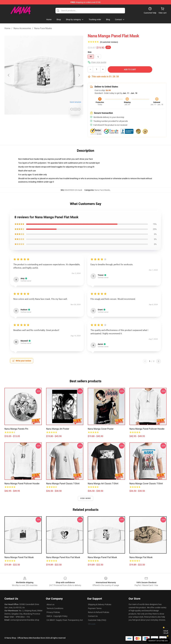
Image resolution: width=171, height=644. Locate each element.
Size (90, 52)
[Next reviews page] (158, 361)
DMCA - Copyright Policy (57, 616)
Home (7, 28)
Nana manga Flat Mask (141, 557)
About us (50, 604)
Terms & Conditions (55, 608)
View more (86, 498)
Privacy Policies (53, 612)
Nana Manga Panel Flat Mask (19, 557)
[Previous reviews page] (145, 361)
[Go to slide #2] (51, 123)
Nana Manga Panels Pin (16, 429)
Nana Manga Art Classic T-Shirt (103, 484)
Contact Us (93, 616)
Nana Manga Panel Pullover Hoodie (147, 429)
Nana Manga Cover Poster (101, 429)
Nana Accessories (22, 28)
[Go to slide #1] (37, 123)
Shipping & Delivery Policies (100, 604)
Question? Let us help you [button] (158, 641)
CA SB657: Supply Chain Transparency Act (65, 620)
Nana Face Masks (43, 28)
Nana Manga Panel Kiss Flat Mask (63, 557)
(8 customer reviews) (109, 42)
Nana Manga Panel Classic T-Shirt (63, 484)
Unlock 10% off (166, 632)
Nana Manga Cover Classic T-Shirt (146, 484)
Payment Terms (95, 608)
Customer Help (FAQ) (97, 620)
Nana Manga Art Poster (58, 429)
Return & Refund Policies (99, 612)
